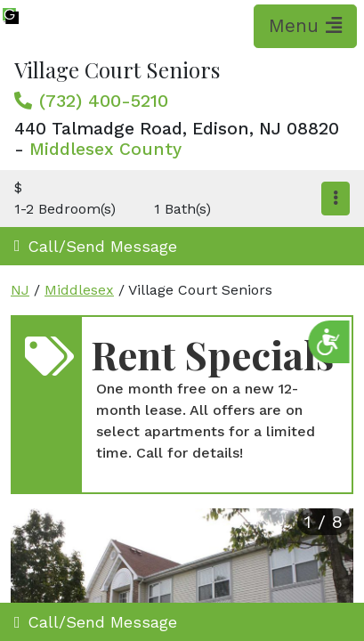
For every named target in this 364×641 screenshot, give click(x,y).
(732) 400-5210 (104, 101)
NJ (20, 290)
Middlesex (79, 290)
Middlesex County (105, 149)
